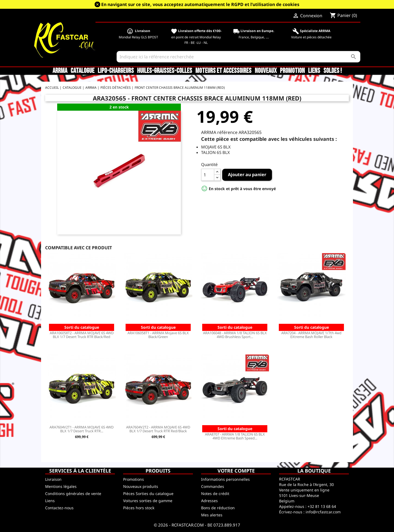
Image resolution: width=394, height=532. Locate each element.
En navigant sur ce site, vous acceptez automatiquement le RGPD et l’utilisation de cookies (200, 4)
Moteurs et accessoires (223, 71)
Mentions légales (61, 486)
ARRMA (60, 71)
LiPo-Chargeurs (116, 71)
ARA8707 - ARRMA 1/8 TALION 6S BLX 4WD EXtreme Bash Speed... (235, 436)
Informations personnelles (225, 479)
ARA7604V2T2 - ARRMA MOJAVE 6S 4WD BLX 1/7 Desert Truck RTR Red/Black (158, 429)
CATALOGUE (82, 71)
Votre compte (236, 471)
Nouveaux (266, 71)
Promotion (292, 71)
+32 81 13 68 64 (322, 506)
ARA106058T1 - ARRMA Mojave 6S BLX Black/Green (158, 335)
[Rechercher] (238, 57)
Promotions (134, 479)
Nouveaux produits (141, 486)
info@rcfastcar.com (323, 512)
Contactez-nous (59, 508)
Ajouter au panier (247, 175)
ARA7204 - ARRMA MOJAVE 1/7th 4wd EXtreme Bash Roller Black (311, 335)
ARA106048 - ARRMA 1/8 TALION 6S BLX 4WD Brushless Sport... (235, 335)
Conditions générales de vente (73, 494)
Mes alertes (212, 515)
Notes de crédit (215, 494)
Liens (314, 71)
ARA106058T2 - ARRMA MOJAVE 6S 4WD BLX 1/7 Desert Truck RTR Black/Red (82, 335)
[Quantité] (208, 175)
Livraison (53, 479)
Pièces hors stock (139, 508)
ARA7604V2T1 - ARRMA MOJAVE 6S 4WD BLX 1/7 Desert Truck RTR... (82, 429)
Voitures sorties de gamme (148, 501)
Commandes (213, 486)
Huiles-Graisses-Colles (165, 71)
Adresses (209, 501)
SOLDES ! (333, 71)
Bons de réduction (218, 508)
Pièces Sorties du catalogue (148, 494)
